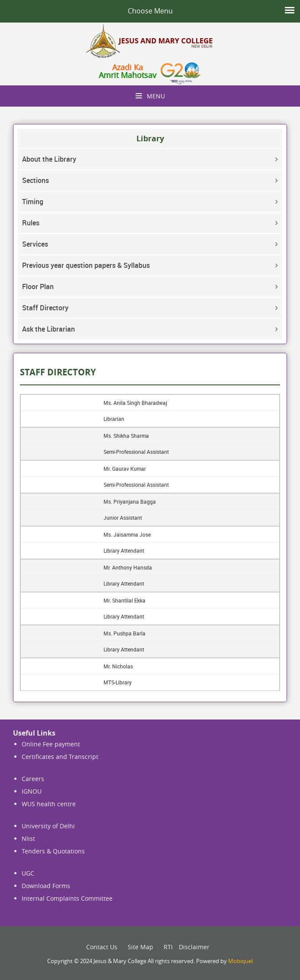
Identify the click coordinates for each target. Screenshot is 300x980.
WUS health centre (49, 804)
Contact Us (102, 947)
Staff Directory (45, 308)
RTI (168, 947)
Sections (35, 180)
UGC (28, 873)
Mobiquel (240, 961)
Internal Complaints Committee (67, 898)
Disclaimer (194, 947)
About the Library (49, 159)
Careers (33, 779)
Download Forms (46, 886)
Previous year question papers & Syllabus (86, 265)
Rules (31, 223)
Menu (150, 96)
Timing (33, 202)
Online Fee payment (51, 744)
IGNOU (32, 791)
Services (35, 244)
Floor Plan (38, 287)
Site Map (140, 947)
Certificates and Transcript (60, 757)
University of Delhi (48, 826)
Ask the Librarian (48, 329)
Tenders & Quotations (53, 851)
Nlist (28, 838)
